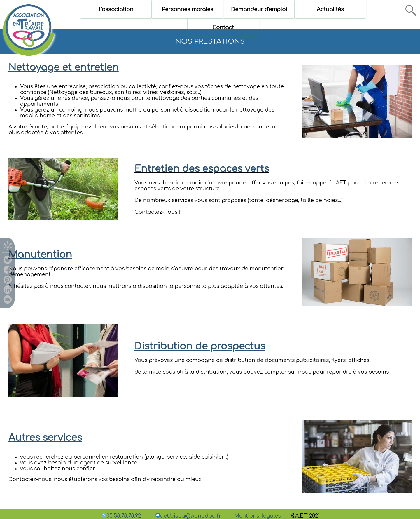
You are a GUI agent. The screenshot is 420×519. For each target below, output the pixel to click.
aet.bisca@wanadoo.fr (191, 516)
